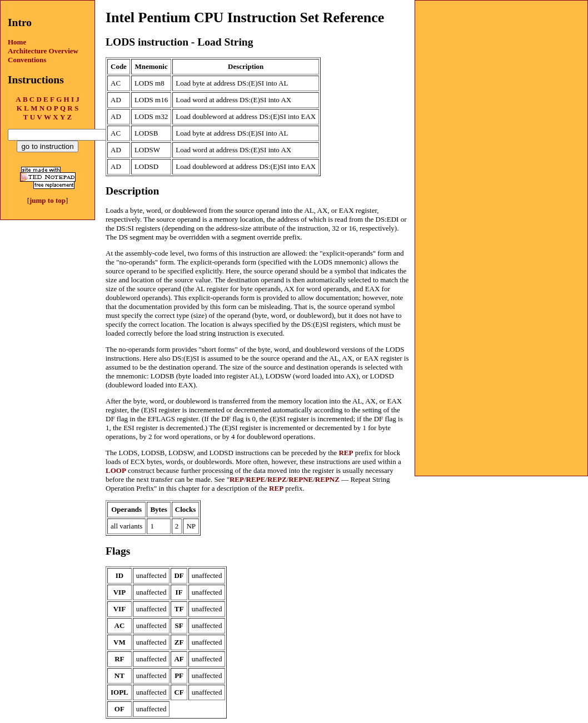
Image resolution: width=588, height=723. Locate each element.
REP (346, 453)
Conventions (27, 60)
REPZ (277, 479)
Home (17, 42)
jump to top (48, 200)
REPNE (301, 479)
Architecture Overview (43, 51)
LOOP (116, 470)
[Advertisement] (501, 70)
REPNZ (327, 479)
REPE (256, 479)
